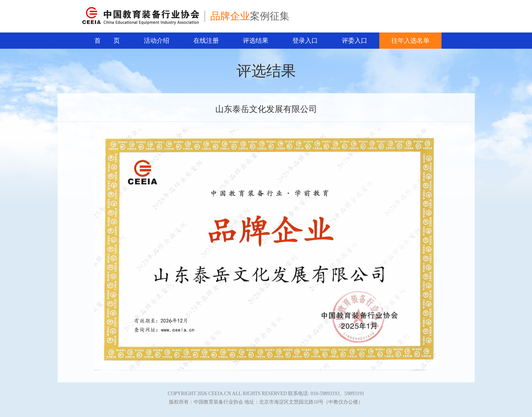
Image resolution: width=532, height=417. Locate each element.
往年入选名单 (410, 41)
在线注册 (206, 41)
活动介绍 (157, 41)
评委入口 (355, 41)
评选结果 (256, 41)
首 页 (107, 41)
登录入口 (305, 41)
